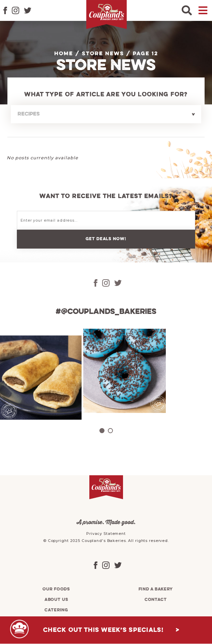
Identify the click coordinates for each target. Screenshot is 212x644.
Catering (56, 610)
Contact (156, 600)
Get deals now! (106, 239)
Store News (103, 54)
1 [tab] (102, 431)
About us (56, 600)
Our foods (56, 589)
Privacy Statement (106, 534)
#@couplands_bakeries (106, 312)
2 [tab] (110, 431)
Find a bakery (156, 589)
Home (64, 54)
